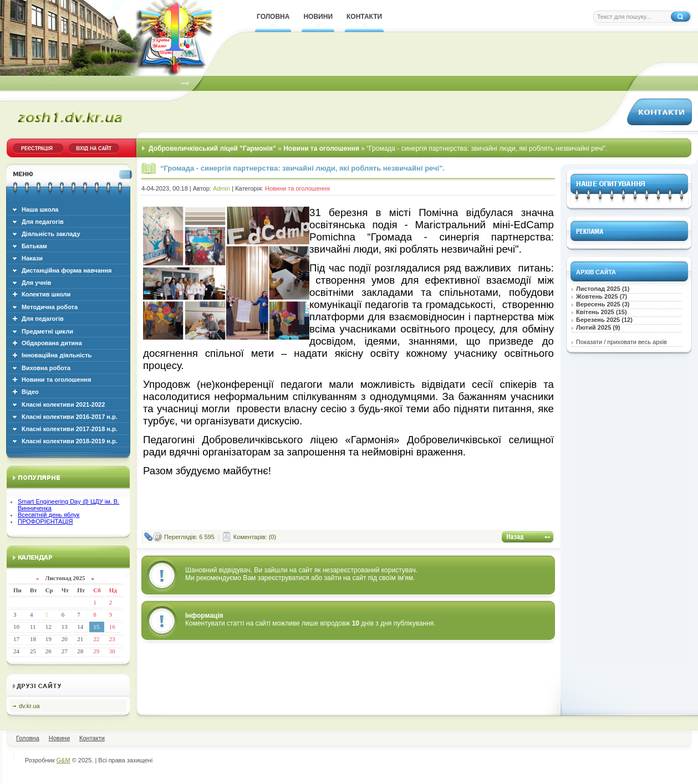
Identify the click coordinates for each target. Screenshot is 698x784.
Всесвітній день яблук (49, 515)
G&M (63, 760)
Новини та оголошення (56, 380)
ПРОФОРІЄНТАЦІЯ (45, 521)
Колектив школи (46, 294)
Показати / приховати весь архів (621, 342)
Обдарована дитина (52, 343)
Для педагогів (43, 319)
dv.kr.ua (29, 706)
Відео (30, 392)
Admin (221, 188)
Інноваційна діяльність (57, 355)
